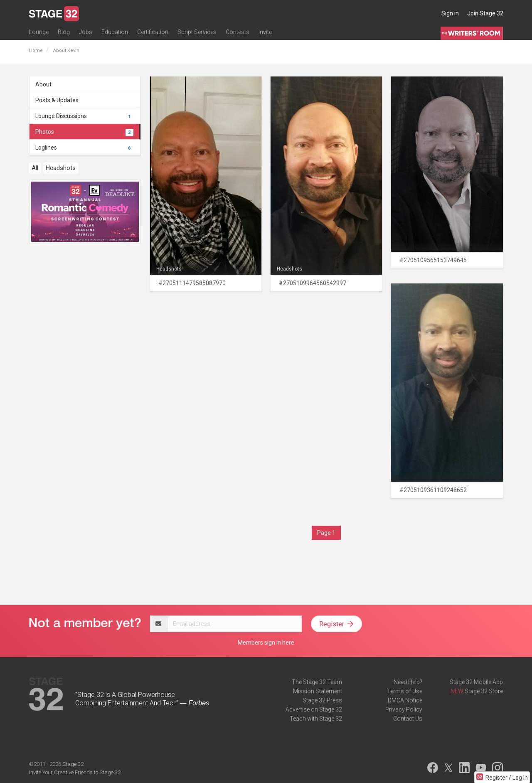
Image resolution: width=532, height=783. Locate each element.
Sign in (450, 13)
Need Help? (408, 682)
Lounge (39, 32)
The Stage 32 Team (317, 682)
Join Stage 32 (485, 13)
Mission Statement (318, 691)
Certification (153, 32)
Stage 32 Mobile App (476, 682)
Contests (238, 32)
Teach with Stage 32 (316, 719)
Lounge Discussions (84, 116)
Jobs (86, 32)
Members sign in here (266, 643)
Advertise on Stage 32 (314, 709)
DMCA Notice (405, 700)
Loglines (84, 148)
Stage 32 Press (322, 700)
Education (115, 32)
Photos (84, 132)
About (43, 84)
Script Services (197, 32)
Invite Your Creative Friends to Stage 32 (75, 772)
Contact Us (408, 719)
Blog (64, 32)
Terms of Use (405, 691)
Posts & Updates (57, 100)
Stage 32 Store (484, 691)
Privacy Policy (404, 709)
